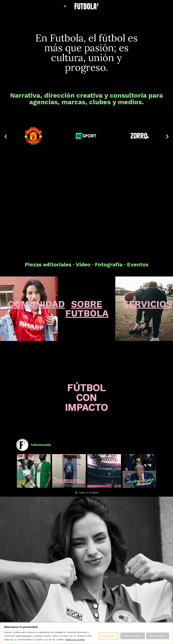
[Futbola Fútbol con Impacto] (87, 6)
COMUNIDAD (36, 304)
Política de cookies (75, 640)
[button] (6, 136)
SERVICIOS (148, 304)
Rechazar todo (133, 636)
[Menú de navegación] (65, 6)
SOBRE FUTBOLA (87, 309)
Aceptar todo (158, 636)
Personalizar (108, 636)
